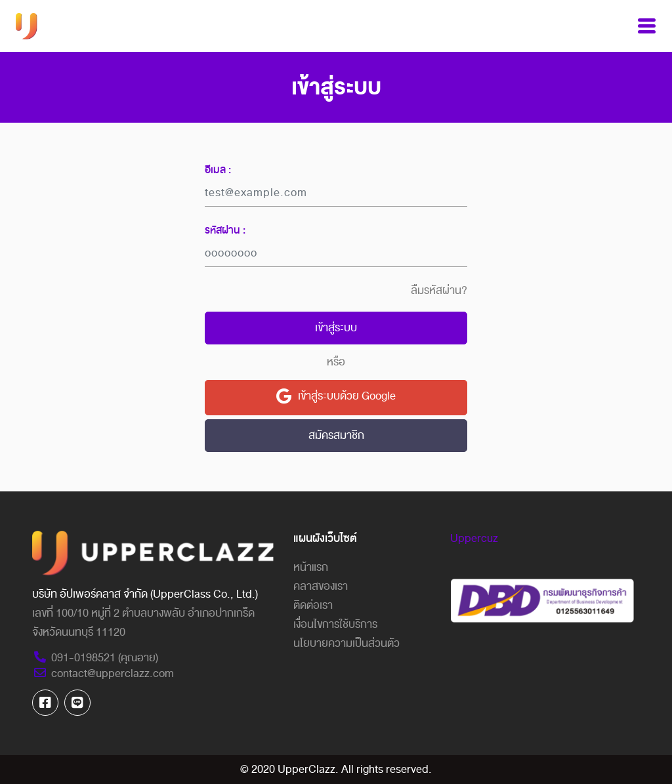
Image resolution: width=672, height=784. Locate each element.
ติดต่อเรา (313, 605)
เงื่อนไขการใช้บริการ (335, 624)
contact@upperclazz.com (103, 673)
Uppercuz (474, 538)
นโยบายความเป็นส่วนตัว (346, 643)
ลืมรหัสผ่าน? (439, 291)
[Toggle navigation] (646, 26)
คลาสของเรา (321, 586)
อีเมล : (218, 170)
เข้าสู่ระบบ (336, 328)
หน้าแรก (311, 567)
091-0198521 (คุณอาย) (95, 658)
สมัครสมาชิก (336, 435)
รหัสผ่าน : (225, 230)
